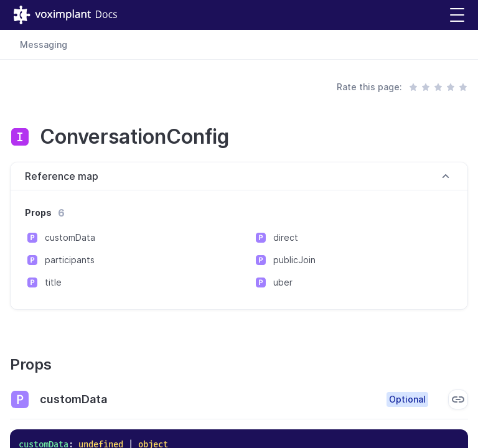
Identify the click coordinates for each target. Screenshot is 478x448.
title (53, 282)
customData (70, 237)
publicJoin (294, 260)
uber (283, 282)
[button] (457, 15)
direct (286, 237)
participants (70, 260)
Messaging (44, 44)
